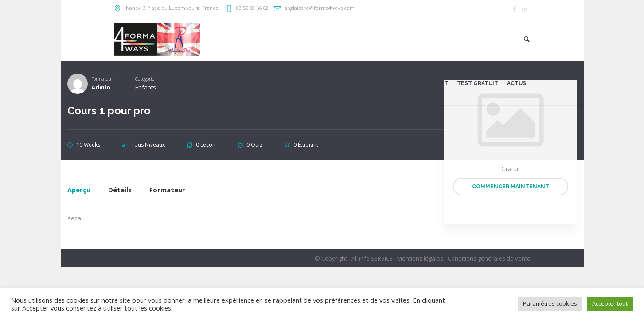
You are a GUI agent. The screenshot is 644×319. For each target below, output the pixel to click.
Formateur (167, 190)
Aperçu (79, 190)
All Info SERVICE (372, 258)
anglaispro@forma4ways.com (320, 8)
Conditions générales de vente (489, 258)
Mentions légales (420, 258)
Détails (120, 190)
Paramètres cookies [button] (550, 303)
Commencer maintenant (511, 187)
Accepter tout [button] (610, 303)
